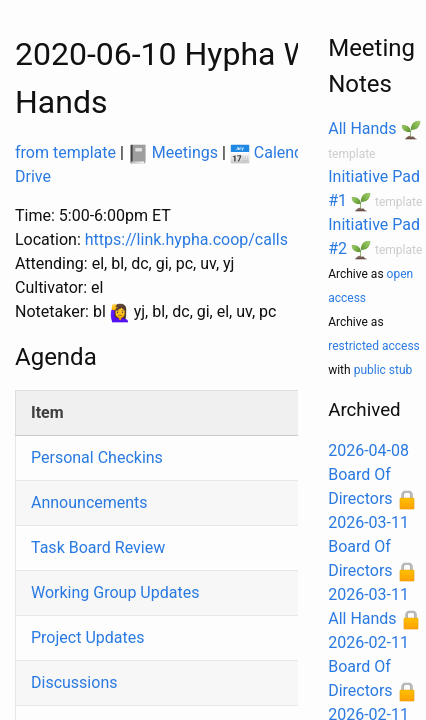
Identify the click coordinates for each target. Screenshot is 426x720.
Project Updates (87, 637)
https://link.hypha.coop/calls (186, 239)
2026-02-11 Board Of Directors (368, 666)
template (351, 154)
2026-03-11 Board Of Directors (368, 546)
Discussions (74, 682)
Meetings (173, 152)
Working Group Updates (115, 592)
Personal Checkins (97, 457)
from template (65, 152)
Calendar (273, 152)
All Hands (362, 128)
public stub (383, 370)
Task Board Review (98, 547)
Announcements (89, 502)
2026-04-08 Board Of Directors (368, 474)
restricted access (374, 346)
